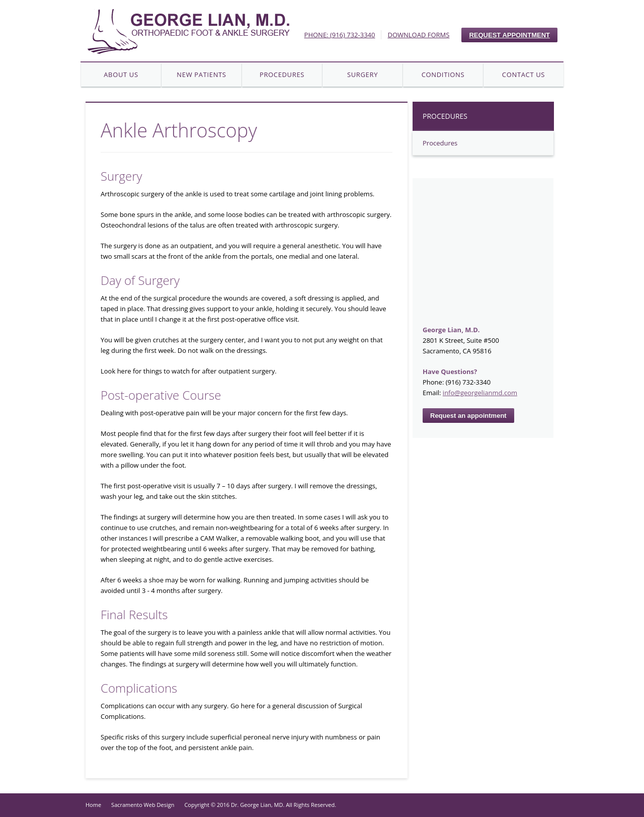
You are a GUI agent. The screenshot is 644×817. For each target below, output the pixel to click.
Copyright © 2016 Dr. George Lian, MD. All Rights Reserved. (260, 805)
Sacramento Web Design (143, 805)
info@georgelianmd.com (480, 393)
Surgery (363, 75)
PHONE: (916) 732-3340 (340, 35)
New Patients (201, 75)
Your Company (188, 31)
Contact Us (524, 75)
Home (93, 805)
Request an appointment (468, 416)
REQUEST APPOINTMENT (509, 35)
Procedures (282, 75)
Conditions (443, 75)
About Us (121, 75)
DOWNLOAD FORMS (418, 35)
